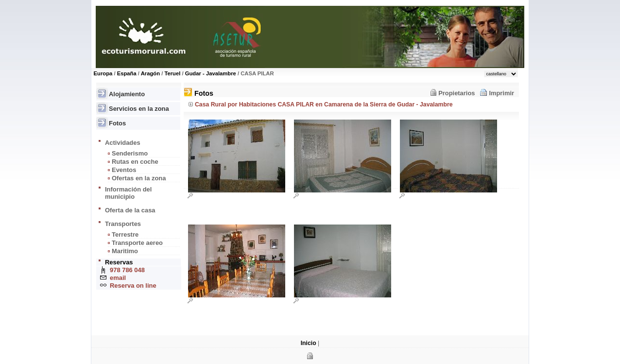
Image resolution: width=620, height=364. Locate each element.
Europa (103, 73)
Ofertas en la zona (139, 178)
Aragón (150, 73)
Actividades (123, 143)
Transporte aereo (137, 243)
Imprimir (501, 93)
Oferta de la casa (130, 210)
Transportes (123, 224)
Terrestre (125, 234)
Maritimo (125, 251)
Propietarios (456, 93)
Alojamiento (127, 94)
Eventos (124, 170)
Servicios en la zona (139, 109)
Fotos (117, 123)
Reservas (119, 262)
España (127, 73)
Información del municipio (128, 193)
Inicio (309, 343)
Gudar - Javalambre (211, 73)
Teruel (172, 73)
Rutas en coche (135, 162)
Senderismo (130, 153)
